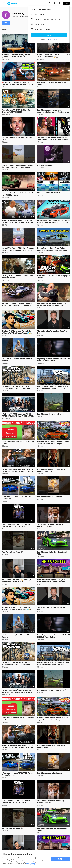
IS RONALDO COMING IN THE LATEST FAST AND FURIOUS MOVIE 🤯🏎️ (54, 56)
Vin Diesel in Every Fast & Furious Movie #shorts (17, 360)
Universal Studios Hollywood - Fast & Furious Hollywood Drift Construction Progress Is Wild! (16, 387)
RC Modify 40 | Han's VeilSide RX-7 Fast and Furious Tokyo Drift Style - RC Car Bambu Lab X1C (54, 222)
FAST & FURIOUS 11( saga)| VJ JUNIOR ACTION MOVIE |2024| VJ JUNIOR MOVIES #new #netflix (18, 415)
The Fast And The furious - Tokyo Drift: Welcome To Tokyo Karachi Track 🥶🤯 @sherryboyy (17, 332)
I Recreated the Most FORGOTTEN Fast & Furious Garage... (17, 498)
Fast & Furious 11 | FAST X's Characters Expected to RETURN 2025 (17, 111)
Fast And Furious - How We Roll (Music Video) (52, 83)
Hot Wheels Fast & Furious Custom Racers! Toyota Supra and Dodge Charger (53, 443)
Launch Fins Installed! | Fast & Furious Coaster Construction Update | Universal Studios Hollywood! (52, 249)
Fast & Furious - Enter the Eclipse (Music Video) (52, 553)
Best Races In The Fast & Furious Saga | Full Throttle (54, 277)
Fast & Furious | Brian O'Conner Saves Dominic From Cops (51, 470)
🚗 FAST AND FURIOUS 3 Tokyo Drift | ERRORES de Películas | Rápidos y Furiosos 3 (18, 83)
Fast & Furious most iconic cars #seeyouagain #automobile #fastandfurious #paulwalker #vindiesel (54, 111)
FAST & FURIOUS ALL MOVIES (48, 193)
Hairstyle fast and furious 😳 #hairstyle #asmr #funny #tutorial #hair (17, 581)
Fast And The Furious (45, 165)
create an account (52, 39)
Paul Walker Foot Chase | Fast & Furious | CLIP (17, 139)
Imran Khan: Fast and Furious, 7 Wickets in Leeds (18, 443)
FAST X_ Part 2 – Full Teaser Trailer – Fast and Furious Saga (18, 277)
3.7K (22, 17)
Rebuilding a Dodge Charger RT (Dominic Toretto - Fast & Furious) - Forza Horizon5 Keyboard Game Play (18, 304)
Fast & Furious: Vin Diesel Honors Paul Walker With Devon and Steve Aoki (52, 304)
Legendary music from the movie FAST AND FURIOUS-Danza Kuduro (54, 360)
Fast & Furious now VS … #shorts (50, 497)
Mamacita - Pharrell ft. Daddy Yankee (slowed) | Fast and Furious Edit (16, 56)
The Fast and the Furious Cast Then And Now (52, 332)
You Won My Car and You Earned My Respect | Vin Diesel (51, 525)
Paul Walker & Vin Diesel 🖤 (12, 552)
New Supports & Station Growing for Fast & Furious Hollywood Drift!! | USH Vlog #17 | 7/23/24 (53, 387)
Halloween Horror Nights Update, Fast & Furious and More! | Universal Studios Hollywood (52, 581)
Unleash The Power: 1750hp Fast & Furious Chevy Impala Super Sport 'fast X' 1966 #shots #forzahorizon (18, 249)
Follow (6, 23)
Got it (60, 859)
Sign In (49, 35)
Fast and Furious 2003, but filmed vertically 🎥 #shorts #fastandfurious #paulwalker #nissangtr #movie (18, 166)
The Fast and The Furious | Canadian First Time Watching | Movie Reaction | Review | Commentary (53, 139)
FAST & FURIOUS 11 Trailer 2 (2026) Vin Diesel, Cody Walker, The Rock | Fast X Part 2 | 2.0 (18, 222)
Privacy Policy (31, 864)
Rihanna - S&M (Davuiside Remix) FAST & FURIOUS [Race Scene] (18, 194)
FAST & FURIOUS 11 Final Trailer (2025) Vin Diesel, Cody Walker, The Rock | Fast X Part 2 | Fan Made (18, 470)
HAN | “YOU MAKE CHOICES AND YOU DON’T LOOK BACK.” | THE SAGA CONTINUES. (16, 525)
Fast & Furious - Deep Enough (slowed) (52, 414)
